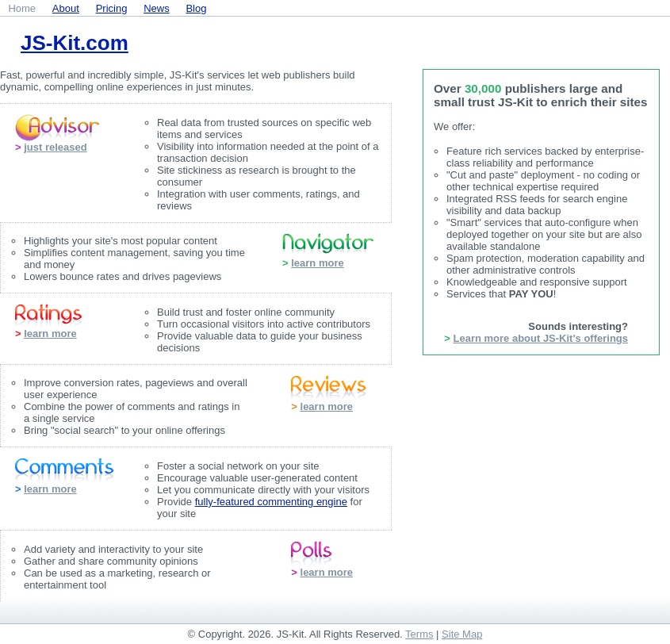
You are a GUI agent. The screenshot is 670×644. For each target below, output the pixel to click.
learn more (317, 263)
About (66, 8)
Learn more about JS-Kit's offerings (540, 338)
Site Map (462, 634)
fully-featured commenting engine (271, 502)
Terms (419, 634)
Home (22, 8)
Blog (196, 8)
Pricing (112, 8)
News (157, 8)
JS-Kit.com (75, 43)
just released (56, 147)
